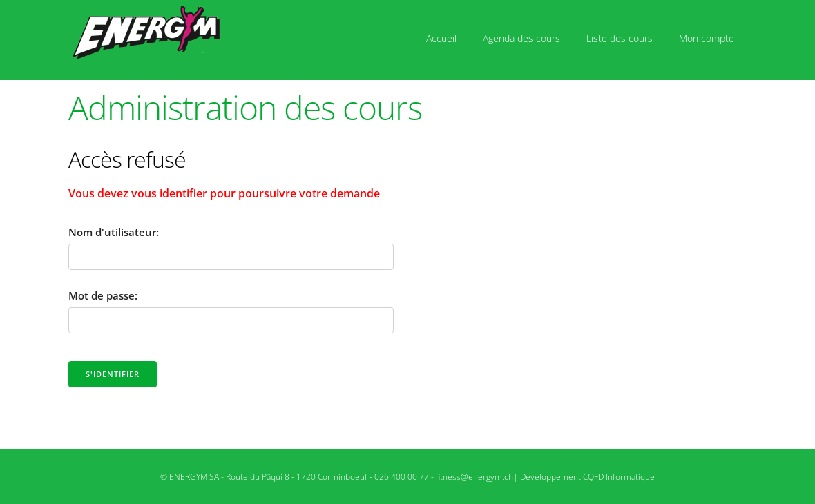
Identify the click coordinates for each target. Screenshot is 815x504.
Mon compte (707, 38)
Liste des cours (620, 38)
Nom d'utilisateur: (114, 232)
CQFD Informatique (619, 477)
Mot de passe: (103, 295)
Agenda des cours (521, 38)
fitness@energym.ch (474, 477)
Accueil (441, 38)
